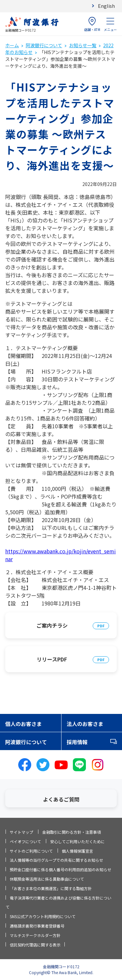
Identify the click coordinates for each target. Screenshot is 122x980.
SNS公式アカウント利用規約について (43, 916)
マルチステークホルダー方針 (35, 935)
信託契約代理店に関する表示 (35, 945)
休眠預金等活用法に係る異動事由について (47, 879)
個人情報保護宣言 (77, 851)
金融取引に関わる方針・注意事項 (72, 832)
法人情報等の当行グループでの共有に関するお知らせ (56, 860)
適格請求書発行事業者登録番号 (37, 926)
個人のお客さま (23, 724)
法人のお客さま (85, 724)
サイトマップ (21, 832)
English (106, 6)
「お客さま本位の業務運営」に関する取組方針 (51, 888)
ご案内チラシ (52, 625)
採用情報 (77, 742)
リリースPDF (52, 659)
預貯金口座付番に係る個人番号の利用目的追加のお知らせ (61, 869)
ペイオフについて (25, 841)
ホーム (12, 45)
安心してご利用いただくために (77, 841)
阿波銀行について (44, 45)
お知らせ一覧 (83, 45)
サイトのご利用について (31, 851)
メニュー (110, 24)
